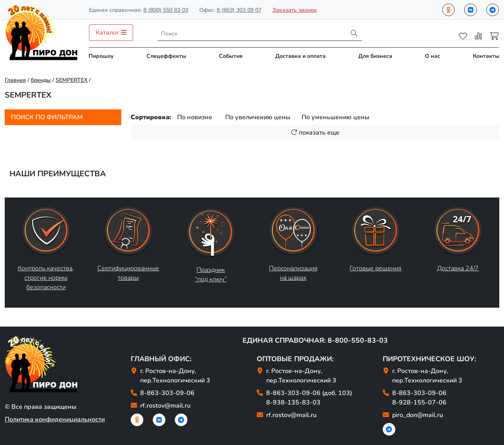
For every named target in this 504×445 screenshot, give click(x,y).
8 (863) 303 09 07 (239, 10)
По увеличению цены (258, 117)
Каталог (111, 33)
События (231, 56)
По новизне (195, 117)
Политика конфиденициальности (55, 419)
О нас (433, 56)
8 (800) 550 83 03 (166, 10)
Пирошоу (101, 56)
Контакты (486, 56)
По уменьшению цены (335, 117)
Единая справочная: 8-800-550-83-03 (315, 340)
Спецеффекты (166, 56)
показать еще (315, 133)
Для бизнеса (375, 56)
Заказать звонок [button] (295, 10)
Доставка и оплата (300, 56)
